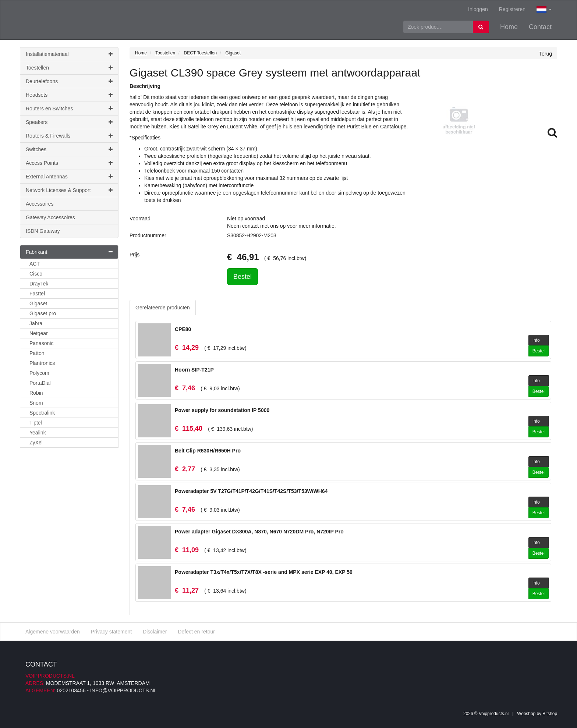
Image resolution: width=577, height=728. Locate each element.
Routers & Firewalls (69, 136)
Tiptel (36, 423)
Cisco (36, 274)
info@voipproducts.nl (123, 690)
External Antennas (69, 177)
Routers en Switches (69, 109)
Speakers (69, 122)
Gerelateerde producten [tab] (163, 308)
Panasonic (41, 343)
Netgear (39, 333)
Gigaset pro (43, 313)
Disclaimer (155, 632)
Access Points (69, 163)
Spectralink (42, 413)
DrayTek (39, 284)
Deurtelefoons (69, 81)
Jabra (36, 323)
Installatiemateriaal (69, 54)
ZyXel (36, 443)
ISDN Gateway (43, 231)
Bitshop (550, 714)
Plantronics (42, 363)
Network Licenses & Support (69, 190)
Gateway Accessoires (50, 217)
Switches (69, 149)
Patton (37, 353)
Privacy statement (111, 632)
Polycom (39, 373)
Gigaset (38, 303)
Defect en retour (196, 632)
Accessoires (40, 204)
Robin (36, 393)
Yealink (38, 433)
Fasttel (37, 294)
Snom (36, 403)
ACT (35, 264)
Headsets (69, 95)
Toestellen (69, 68)
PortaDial (40, 383)
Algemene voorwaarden (53, 632)
